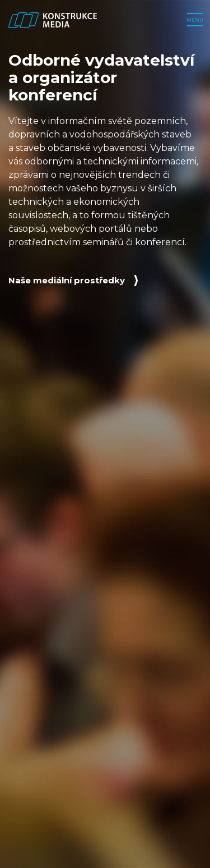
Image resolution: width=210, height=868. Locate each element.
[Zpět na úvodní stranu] (53, 20)
